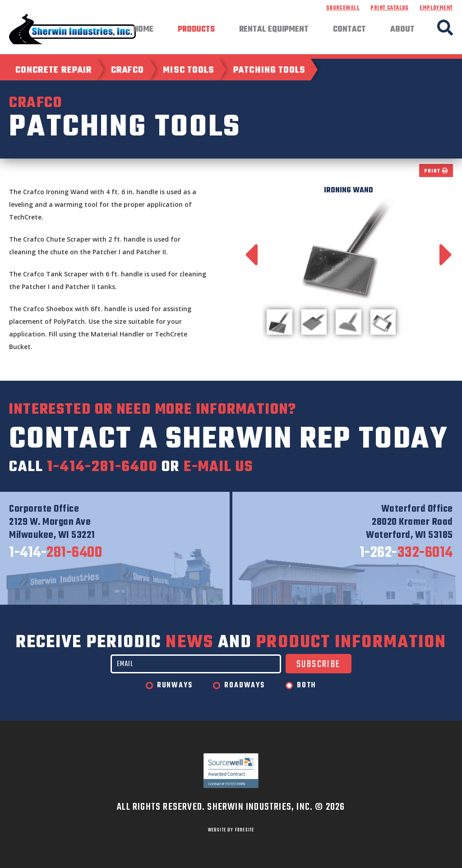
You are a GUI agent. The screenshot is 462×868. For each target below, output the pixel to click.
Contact (349, 30)
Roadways (244, 686)
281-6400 (55, 553)
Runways (175, 686)
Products (196, 30)
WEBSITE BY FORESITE (231, 830)
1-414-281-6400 (102, 467)
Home (143, 30)
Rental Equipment (274, 30)
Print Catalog (389, 8)
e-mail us (218, 467)
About (402, 30)
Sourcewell (343, 8)
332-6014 (406, 553)
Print (436, 171)
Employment (436, 8)
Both (307, 686)
